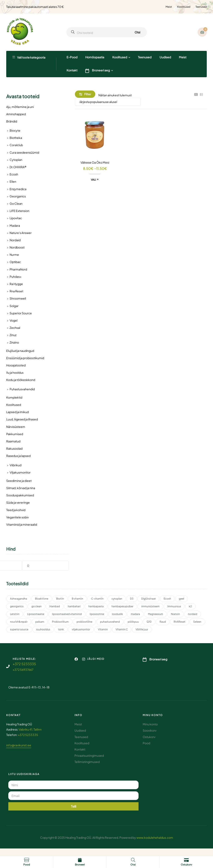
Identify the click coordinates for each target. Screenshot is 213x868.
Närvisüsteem (16, 427)
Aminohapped (16, 114)
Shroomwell (18, 298)
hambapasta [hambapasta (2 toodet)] (96, 606)
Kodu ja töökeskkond (21, 380)
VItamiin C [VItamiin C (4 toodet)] (122, 629)
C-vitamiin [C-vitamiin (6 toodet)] (97, 599)
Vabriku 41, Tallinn (30, 729)
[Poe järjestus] (108, 102)
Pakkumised (15, 434)
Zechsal (15, 328)
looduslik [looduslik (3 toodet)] (117, 614)
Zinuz (13, 335)
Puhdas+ (15, 277)
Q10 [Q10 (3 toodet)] (149, 622)
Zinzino (14, 342)
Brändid (12, 121)
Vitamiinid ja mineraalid (22, 524)
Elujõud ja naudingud (20, 351)
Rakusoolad (14, 448)
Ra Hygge (16, 284)
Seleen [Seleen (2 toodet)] (197, 622)
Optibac (15, 262)
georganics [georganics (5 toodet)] (17, 606)
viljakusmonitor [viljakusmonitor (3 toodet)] (81, 629)
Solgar (14, 306)
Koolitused (184, 7)
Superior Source (21, 313)
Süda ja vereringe (18, 502)
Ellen (13, 181)
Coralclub (16, 145)
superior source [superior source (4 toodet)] (19, 629)
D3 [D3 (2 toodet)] (132, 599)
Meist (169, 7)
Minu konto (153, 715)
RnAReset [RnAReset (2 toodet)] (180, 622)
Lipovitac (16, 218)
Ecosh (14, 174)
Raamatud (13, 441)
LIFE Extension (19, 211)
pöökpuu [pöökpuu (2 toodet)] (133, 622)
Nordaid (15, 240)
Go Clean (16, 203)
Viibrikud (15, 465)
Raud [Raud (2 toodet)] (163, 622)
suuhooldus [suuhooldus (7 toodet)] (43, 629)
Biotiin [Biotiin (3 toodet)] (60, 599)
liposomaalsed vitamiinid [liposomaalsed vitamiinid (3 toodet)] (67, 614)
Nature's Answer (21, 233)
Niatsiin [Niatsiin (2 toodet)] (175, 614)
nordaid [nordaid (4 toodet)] (193, 614)
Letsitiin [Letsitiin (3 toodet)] (15, 614)
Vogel (14, 320)
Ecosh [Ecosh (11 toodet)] (167, 599)
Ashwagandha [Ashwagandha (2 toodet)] (19, 599)
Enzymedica (18, 189)
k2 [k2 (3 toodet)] (190, 606)
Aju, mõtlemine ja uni (20, 107)
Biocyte (15, 130)
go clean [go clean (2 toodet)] (37, 606)
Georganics (18, 196)
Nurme (14, 255)
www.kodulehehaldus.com (155, 837)
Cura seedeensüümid (24, 152)
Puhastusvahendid (22, 389)
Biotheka (16, 138)
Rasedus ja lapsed (18, 456)
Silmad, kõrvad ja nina (21, 488)
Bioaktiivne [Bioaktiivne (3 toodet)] (42, 599)
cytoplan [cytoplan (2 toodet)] (117, 599)
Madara (15, 225)
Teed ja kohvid (16, 510)
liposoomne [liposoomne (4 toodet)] (97, 614)
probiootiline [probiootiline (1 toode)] (84, 622)
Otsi (137, 32)
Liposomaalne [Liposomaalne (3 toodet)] (36, 614)
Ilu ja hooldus (15, 372)
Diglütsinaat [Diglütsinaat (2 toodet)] (149, 599)
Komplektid (14, 397)
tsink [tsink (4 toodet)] (61, 629)
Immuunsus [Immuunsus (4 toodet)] (174, 606)
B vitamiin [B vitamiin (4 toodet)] (77, 599)
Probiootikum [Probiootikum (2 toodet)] (60, 622)
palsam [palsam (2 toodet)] (40, 622)
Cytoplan (16, 160)
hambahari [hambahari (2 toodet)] (74, 606)
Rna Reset (16, 291)
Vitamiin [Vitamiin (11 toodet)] (103, 629)
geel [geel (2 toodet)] (181, 599)
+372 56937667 (23, 670)
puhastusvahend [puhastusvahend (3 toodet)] (110, 622)
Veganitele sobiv (17, 517)
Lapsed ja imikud (17, 412)
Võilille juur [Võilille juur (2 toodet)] (142, 629)
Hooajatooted (16, 365)
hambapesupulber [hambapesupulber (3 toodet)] (122, 606)
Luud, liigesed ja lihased (22, 419)
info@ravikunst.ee (19, 745)
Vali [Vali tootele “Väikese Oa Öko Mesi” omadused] (93, 180)
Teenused (201, 7)
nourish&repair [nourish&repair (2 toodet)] (19, 622)
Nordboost (17, 247)
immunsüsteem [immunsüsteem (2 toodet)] (150, 606)
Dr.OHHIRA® (18, 167)
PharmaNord (18, 269)
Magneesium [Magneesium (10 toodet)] (155, 614)
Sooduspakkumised (20, 495)
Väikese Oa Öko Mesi (95, 162)
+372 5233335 (24, 664)
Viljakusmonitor (20, 472)
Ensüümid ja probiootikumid (25, 358)
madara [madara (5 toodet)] (135, 614)
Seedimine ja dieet (19, 481)
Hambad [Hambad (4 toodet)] (55, 606)
